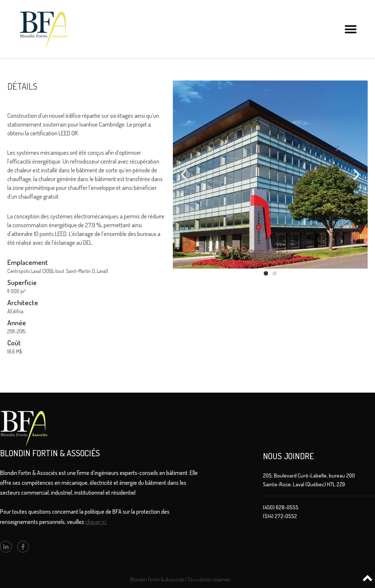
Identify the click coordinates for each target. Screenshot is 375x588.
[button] (351, 29)
